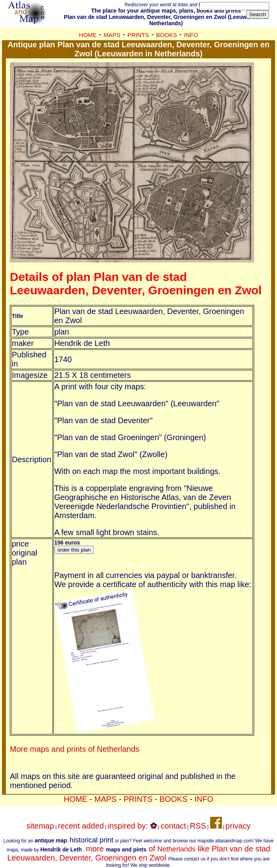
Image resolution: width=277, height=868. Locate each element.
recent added (81, 826)
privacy (238, 826)
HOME (88, 35)
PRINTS (138, 35)
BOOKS (166, 35)
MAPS (112, 35)
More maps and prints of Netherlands (75, 749)
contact (173, 826)
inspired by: (132, 826)
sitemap (40, 826)
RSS (198, 826)
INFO (191, 35)
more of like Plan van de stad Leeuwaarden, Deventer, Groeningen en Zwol (139, 853)
